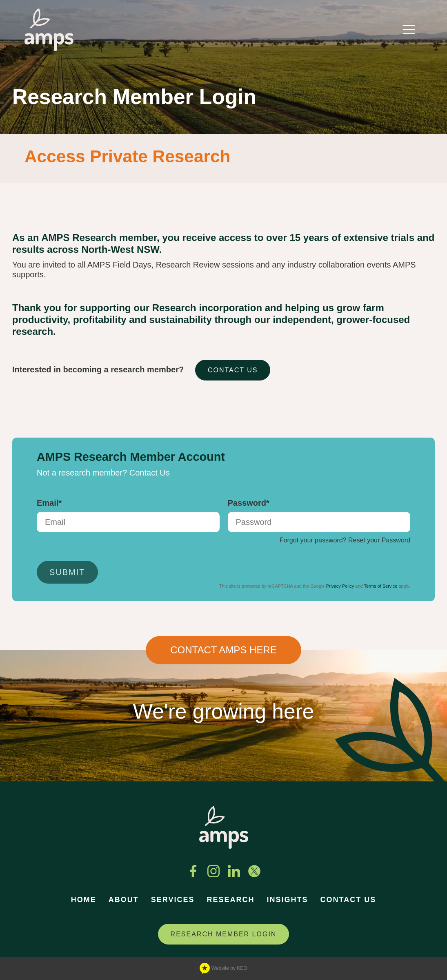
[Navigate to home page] (49, 30)
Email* (49, 503)
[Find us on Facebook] (193, 871)
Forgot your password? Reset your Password (345, 540)
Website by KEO (223, 968)
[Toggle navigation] (409, 30)
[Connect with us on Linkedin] (234, 871)
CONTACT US (233, 370)
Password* (249, 503)
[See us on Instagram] (213, 871)
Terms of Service (380, 586)
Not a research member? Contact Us (103, 473)
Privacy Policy (340, 586)
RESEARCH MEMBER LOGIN (224, 934)
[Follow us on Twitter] (254, 871)
